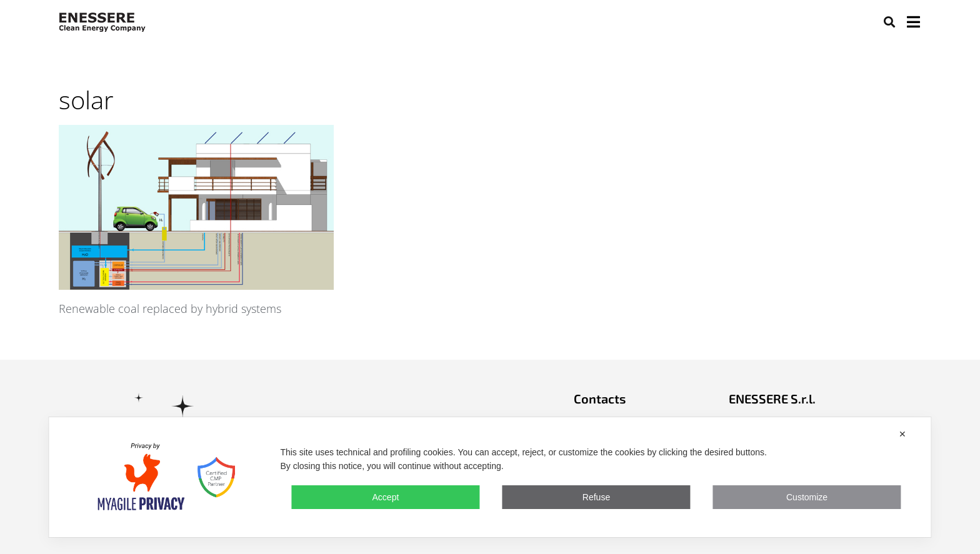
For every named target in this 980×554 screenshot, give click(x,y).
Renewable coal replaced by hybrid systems (170, 309)
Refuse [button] (596, 497)
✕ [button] (902, 434)
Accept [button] (386, 497)
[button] (889, 22)
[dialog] (490, 477)
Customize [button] (807, 497)
